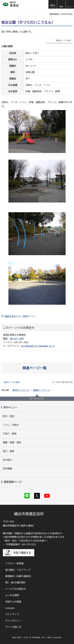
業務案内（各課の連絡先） (19, 576)
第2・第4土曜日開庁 (16, 582)
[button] (61, 4)
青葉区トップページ (41, 390)
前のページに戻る (12, 382)
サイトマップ (12, 614)
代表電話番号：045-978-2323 (21, 544)
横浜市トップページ (21, 390)
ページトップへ (37, 399)
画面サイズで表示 (64, 40)
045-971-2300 (17, 339)
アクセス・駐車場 (14, 563)
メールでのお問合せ (16, 589)
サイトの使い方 (13, 627)
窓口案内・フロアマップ (18, 570)
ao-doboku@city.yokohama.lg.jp (38, 346)
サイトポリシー (13, 621)
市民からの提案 (13, 602)
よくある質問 (12, 595)
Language (10, 608)
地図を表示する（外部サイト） (21, 316)
